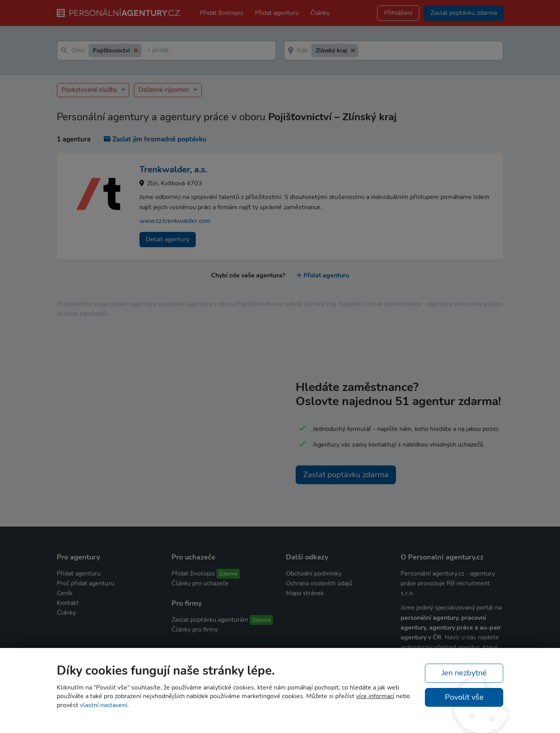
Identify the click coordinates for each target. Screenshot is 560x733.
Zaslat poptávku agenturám (210, 620)
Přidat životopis (221, 13)
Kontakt (68, 603)
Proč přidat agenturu (86, 583)
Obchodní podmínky (314, 574)
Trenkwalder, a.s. (173, 170)
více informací (375, 696)
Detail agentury (168, 239)
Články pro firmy (195, 630)
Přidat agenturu (277, 13)
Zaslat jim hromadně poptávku (155, 139)
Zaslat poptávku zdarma (346, 475)
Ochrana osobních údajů (319, 583)
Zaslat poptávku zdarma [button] (464, 13)
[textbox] (148, 51)
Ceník (65, 593)
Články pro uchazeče (200, 583)
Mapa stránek (305, 593)
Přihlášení (398, 13)
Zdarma (228, 574)
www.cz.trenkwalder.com (175, 221)
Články (320, 13)
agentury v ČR (421, 637)
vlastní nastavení (104, 705)
